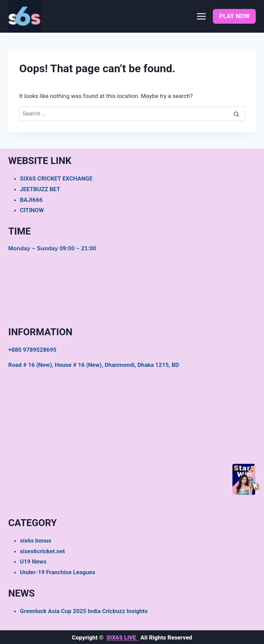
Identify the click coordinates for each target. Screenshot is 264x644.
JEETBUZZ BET (40, 189)
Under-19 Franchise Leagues (58, 572)
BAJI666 (31, 200)
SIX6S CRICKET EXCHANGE (56, 178)
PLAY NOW (234, 16)
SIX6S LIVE (123, 637)
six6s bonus (36, 541)
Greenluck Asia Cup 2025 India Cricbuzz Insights (84, 611)
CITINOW (32, 210)
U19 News (33, 561)
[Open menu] (201, 16)
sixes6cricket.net (42, 551)
